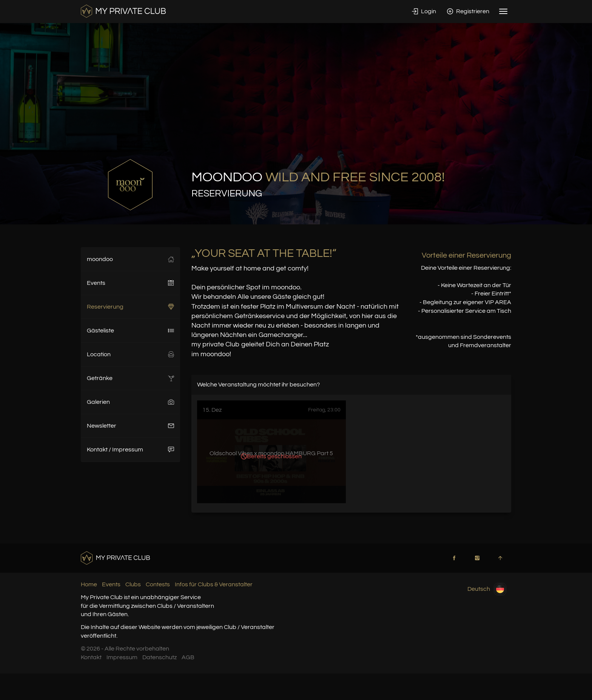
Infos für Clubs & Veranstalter (214, 584)
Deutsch (487, 589)
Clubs (133, 584)
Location (130, 354)
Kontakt (91, 657)
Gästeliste (130, 331)
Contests (158, 584)
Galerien (130, 402)
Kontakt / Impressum (130, 450)
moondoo (130, 259)
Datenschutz (160, 657)
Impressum (122, 657)
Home (89, 584)
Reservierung (130, 307)
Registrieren (468, 11)
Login (424, 11)
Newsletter (130, 426)
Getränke (130, 378)
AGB (188, 657)
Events (130, 283)
